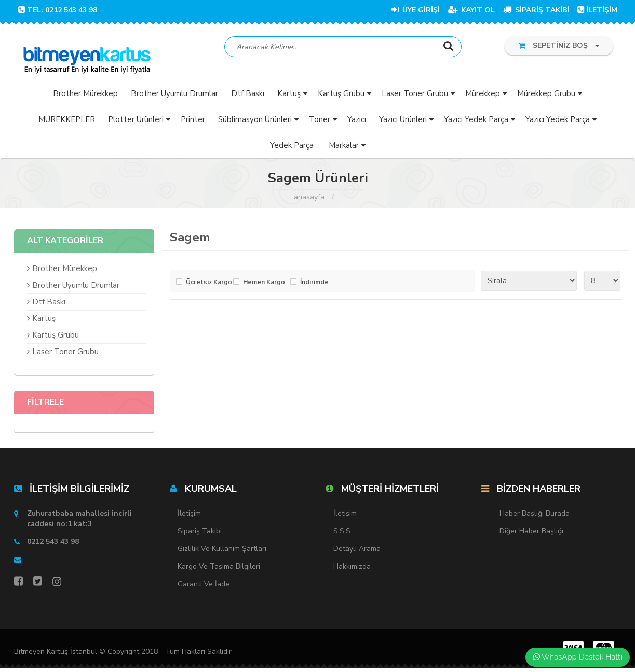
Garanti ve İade (204, 588)
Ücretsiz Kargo (207, 285)
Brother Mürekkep (65, 272)
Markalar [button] (344, 149)
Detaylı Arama (357, 552)
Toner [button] (320, 123)
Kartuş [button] (289, 97)
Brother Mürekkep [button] (85, 97)
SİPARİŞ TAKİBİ (536, 10)
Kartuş (44, 321)
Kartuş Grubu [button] (341, 97)
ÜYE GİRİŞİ (416, 10)
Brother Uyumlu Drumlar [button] (174, 97)
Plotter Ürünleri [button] (136, 123)
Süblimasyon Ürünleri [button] (255, 123)
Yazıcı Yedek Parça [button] (476, 123)
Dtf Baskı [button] (248, 97)
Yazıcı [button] (357, 123)
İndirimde (314, 285)
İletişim (189, 517)
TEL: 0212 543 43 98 (58, 10)
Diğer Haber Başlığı (531, 535)
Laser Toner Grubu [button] (415, 97)
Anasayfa (309, 201)
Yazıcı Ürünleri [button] (403, 123)
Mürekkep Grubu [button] (546, 97)
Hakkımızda (352, 570)
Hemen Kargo (264, 285)
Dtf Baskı (49, 305)
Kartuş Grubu (56, 338)
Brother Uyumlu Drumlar (76, 288)
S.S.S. (343, 535)
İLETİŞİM (597, 10)
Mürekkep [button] (483, 97)
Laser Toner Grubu (65, 355)
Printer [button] (193, 123)
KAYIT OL (471, 10)
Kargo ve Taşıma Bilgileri (219, 570)
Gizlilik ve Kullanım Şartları (222, 552)
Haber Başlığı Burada (535, 517)
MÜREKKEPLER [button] (67, 123)
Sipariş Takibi (200, 535)
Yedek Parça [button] (292, 149)
